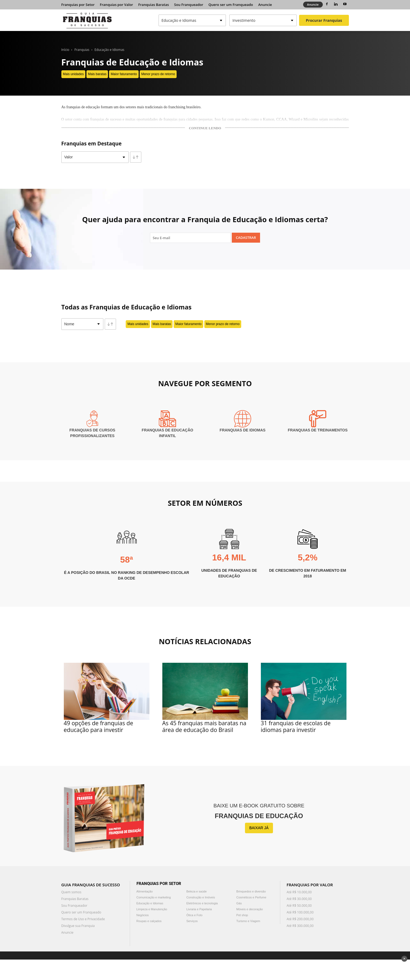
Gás (239, 903)
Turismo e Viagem (248, 921)
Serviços (192, 921)
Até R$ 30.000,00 (299, 899)
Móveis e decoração (250, 909)
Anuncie (265, 5)
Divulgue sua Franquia (78, 926)
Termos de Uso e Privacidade (83, 919)
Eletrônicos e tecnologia (202, 903)
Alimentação (145, 891)
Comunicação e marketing (154, 897)
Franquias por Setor (78, 5)
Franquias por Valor (116, 5)
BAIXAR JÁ (259, 828)
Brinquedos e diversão (251, 891)
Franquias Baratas (154, 5)
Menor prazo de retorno (158, 74)
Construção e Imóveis (201, 897)
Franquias (82, 50)
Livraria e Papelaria (199, 909)
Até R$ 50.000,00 (299, 906)
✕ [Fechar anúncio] (404, 959)
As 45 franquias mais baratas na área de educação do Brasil (204, 726)
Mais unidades (73, 74)
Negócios (143, 915)
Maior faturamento (124, 74)
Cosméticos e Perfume (251, 897)
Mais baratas (97, 74)
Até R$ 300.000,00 (300, 926)
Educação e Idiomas (109, 50)
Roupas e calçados (149, 921)
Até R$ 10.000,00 (299, 892)
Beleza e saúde (197, 891)
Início (65, 50)
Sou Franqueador (189, 5)
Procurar (324, 20)
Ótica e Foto (194, 915)
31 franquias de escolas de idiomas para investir (296, 726)
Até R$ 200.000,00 (300, 919)
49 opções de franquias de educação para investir (99, 726)
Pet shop (242, 915)
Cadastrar (246, 238)
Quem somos (71, 892)
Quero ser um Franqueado (231, 5)
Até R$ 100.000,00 (300, 912)
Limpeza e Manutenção (152, 909)
